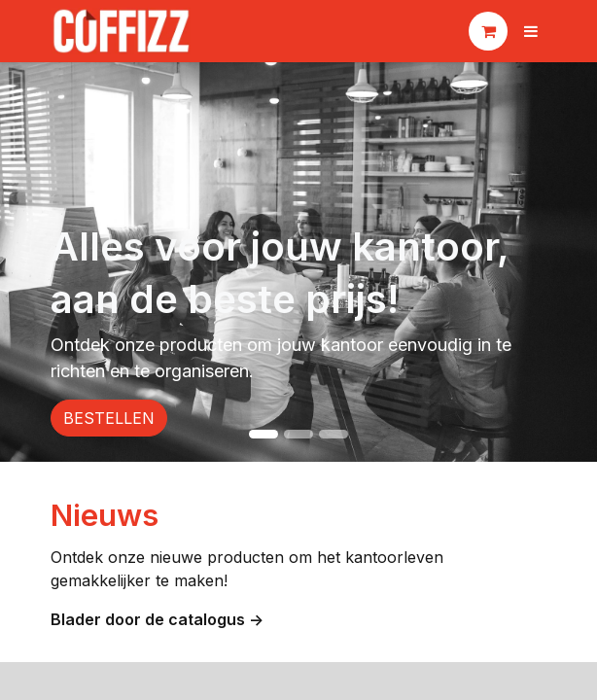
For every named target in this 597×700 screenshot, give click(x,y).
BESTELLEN (109, 418)
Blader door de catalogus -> (159, 619)
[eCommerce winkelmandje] (488, 31)
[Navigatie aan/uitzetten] (531, 31)
